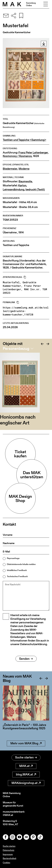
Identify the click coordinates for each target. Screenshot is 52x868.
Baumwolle (25, 181)
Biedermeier (10, 169)
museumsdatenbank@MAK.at (14, 813)
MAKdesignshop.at (26, 783)
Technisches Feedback (17, 576)
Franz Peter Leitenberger (33, 153)
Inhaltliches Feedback (17, 570)
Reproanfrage (13, 558)
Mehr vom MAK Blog (26, 743)
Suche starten (26, 757)
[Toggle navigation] (46, 4)
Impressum (8, 854)
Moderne (24, 169)
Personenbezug (16, 348)
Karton (22, 185)
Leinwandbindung (14, 190)
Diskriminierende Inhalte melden (21, 564)
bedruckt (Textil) (35, 190)
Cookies (6, 862)
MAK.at (26, 766)
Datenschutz (9, 850)
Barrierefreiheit (9, 858)
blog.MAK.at (26, 774)
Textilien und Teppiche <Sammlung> (24, 140)
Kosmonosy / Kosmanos (17, 156)
